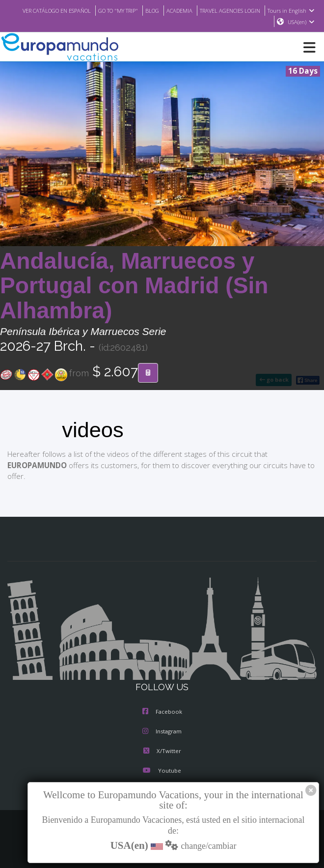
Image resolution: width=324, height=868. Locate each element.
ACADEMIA (227, 10)
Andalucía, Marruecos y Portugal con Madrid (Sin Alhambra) (134, 286)
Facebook (162, 712)
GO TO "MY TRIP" (162, 10)
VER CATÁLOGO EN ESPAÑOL (94, 10)
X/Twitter (162, 752)
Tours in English (243, 22)
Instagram (162, 732)
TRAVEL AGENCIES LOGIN (283, 10)
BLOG (199, 10)
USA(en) (301, 22)
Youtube (162, 771)
